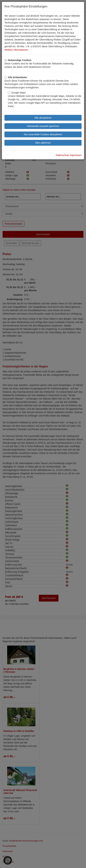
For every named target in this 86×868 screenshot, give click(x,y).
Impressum (76, 155)
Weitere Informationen (16, 50)
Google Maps (17, 93)
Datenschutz (62, 155)
